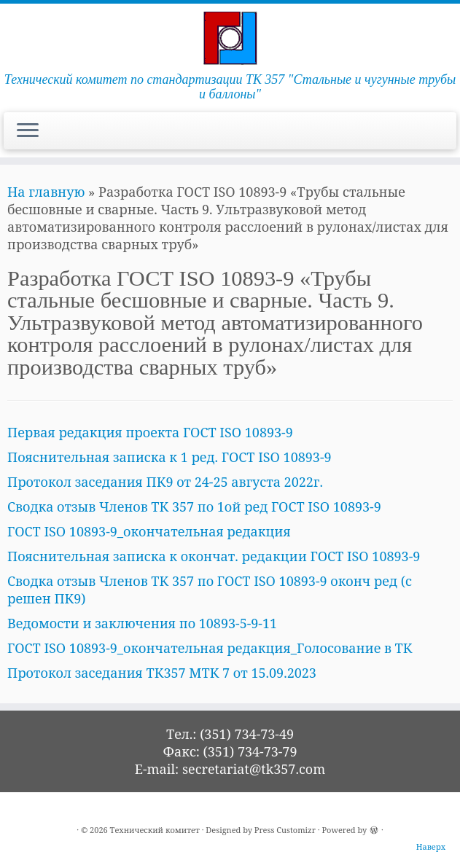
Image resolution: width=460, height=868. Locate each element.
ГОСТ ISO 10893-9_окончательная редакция (149, 531)
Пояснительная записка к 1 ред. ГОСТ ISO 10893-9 (169, 457)
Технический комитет (155, 830)
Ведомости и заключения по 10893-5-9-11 (142, 623)
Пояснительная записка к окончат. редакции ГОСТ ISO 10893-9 (214, 556)
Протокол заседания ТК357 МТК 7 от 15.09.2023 (162, 673)
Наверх (431, 847)
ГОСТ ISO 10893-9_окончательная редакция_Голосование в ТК (210, 648)
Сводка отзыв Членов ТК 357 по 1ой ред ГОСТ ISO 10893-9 (194, 507)
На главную (46, 192)
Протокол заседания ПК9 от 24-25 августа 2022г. (165, 482)
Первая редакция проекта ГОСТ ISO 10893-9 (150, 432)
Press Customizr (285, 830)
